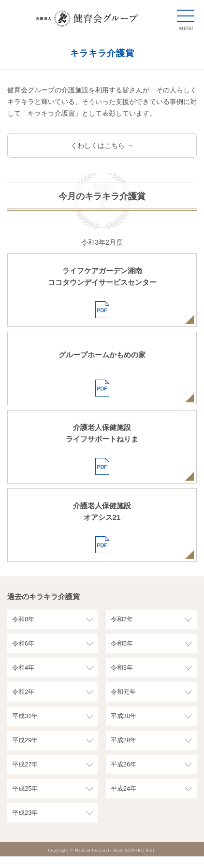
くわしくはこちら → (102, 146)
